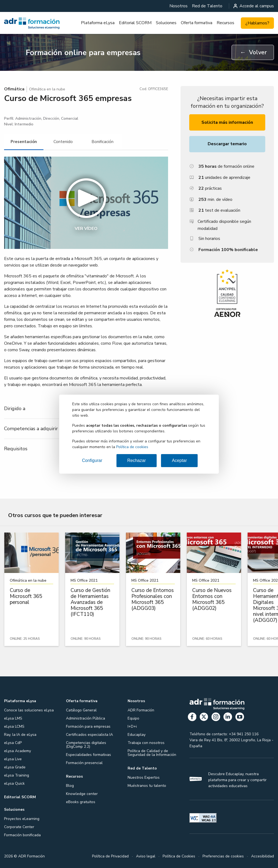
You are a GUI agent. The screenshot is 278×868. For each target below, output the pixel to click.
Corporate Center (19, 827)
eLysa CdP (13, 743)
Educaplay (137, 735)
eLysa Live (13, 759)
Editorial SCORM (135, 23)
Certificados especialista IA (89, 735)
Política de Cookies (179, 856)
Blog (70, 786)
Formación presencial (84, 763)
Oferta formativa (197, 23)
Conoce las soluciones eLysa (29, 710)
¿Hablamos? (257, 23)
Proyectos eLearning (22, 819)
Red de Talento (207, 6)
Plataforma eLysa (98, 23)
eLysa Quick (14, 783)
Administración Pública (86, 718)
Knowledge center (82, 794)
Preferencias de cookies (223, 856)
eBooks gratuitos (81, 802)
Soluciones (166, 23)
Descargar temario (227, 144)
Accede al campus (254, 6)
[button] (86, 203)
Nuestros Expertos (144, 777)
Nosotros (179, 6)
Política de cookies (132, 447)
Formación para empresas (88, 726)
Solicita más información (227, 122)
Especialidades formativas (89, 755)
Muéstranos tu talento (147, 786)
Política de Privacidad (110, 856)
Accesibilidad (263, 856)
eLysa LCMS (14, 726)
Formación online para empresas (83, 53)
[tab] (24, 142)
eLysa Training (17, 775)
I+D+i (132, 726)
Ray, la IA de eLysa (20, 735)
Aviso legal (146, 856)
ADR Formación (141, 710)
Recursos (225, 23)
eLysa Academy (18, 751)
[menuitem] (179, 6)
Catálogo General (81, 710)
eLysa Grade (15, 767)
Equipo (133, 718)
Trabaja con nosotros (146, 743)
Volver (253, 52)
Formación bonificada (22, 835)
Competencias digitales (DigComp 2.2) (86, 745)
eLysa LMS (13, 718)
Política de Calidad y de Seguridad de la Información (152, 753)
